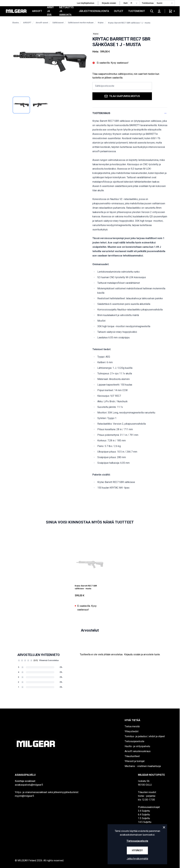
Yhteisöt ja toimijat (135, 761)
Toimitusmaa (148, 3)
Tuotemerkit (137, 11)
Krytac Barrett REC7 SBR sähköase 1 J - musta (129, 23)
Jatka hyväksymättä (137, 859)
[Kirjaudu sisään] (159, 11)
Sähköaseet (58, 23)
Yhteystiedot (132, 731)
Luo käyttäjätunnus (86, 3)
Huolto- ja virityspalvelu (137, 746)
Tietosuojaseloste (134, 741)
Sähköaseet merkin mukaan (81, 23)
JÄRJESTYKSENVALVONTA (94, 11)
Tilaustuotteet (132, 756)
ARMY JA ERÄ (50, 11)
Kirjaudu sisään (109, 3)
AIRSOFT (37, 11)
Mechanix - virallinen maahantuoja (143, 766)
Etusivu (16, 23)
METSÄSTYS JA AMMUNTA (66, 11)
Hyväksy (137, 850)
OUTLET (119, 11)
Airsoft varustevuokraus (138, 751)
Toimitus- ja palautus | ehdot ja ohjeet (145, 736)
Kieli (125, 3)
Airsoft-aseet (42, 23)
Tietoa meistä (132, 726)
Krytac (101, 23)
